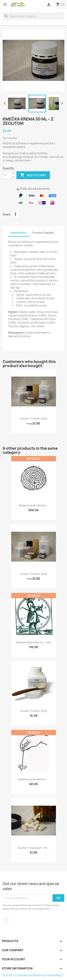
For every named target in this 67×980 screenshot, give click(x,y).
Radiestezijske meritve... (33, 505)
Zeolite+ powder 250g (33, 711)
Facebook (6, 920)
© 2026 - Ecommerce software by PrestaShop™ (33, 975)
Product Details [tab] (43, 233)
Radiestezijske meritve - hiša (34, 642)
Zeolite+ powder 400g (33, 418)
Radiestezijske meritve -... (34, 779)
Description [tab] (19, 233)
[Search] (33, 16)
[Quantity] (7, 175)
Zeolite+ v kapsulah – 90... (34, 848)
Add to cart (33, 175)
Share (15, 214)
